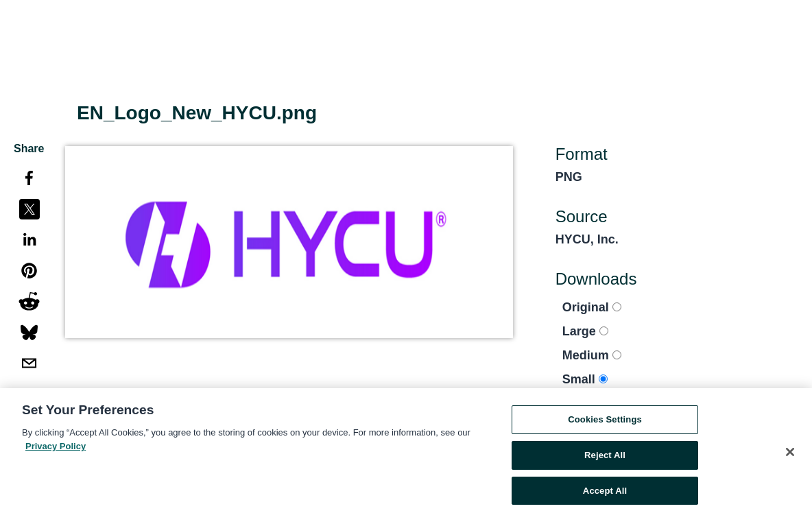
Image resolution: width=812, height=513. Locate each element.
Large (585, 331)
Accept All (605, 493)
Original (592, 307)
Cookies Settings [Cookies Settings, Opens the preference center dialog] (605, 423)
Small (585, 379)
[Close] (790, 455)
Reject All (605, 458)
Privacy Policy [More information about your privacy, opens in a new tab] (56, 449)
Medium (592, 355)
